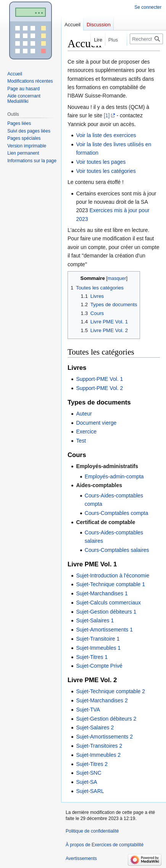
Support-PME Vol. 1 (99, 379)
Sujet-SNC (89, 773)
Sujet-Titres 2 (92, 764)
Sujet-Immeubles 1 (98, 648)
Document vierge (96, 423)
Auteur (84, 414)
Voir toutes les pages (101, 162)
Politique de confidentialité (92, 831)
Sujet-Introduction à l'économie (113, 575)
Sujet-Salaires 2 (95, 727)
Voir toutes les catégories (106, 171)
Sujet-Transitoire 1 (98, 639)
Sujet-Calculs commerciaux (108, 603)
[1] (107, 115)
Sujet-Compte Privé (99, 666)
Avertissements (81, 858)
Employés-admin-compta (114, 476)
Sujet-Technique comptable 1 (110, 584)
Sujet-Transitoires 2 (99, 746)
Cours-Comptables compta (117, 513)
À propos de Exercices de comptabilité (105, 845)
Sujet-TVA (88, 710)
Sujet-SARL (90, 791)
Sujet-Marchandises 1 (102, 593)
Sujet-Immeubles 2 (98, 755)
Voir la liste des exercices (106, 135)
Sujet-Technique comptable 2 (110, 691)
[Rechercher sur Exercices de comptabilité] (146, 39)
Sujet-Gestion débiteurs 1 (106, 612)
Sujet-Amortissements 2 (104, 737)
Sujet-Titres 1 (92, 657)
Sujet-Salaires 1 (95, 620)
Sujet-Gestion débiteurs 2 (106, 719)
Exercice (86, 432)
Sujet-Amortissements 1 (104, 630)
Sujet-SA (86, 782)
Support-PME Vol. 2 (99, 388)
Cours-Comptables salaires (117, 550)
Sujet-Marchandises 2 (102, 700)
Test (81, 441)
